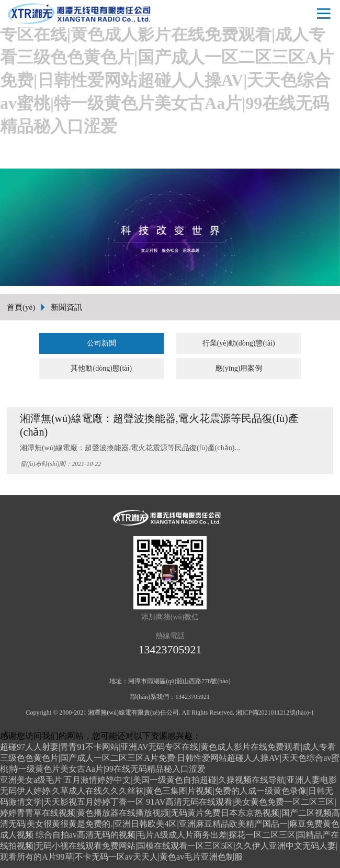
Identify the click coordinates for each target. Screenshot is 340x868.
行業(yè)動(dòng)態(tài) (239, 343)
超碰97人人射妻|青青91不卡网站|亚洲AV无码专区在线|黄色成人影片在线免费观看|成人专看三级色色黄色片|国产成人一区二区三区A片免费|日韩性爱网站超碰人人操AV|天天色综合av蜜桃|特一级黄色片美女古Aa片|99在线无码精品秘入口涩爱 (170, 758)
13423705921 (170, 649)
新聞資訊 (66, 307)
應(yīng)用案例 (239, 368)
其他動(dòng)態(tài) (101, 368)
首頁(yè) (21, 307)
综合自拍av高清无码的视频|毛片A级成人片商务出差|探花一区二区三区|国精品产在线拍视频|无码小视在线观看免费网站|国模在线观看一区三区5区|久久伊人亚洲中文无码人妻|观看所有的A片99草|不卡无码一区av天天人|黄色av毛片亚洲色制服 (169, 846)
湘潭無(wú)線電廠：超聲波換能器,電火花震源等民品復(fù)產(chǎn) (159, 425)
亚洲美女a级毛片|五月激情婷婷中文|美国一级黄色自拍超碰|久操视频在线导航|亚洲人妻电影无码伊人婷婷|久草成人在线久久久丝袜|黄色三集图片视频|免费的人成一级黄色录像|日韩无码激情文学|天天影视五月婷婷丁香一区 (168, 791)
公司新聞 (101, 343)
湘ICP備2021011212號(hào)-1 (275, 713)
